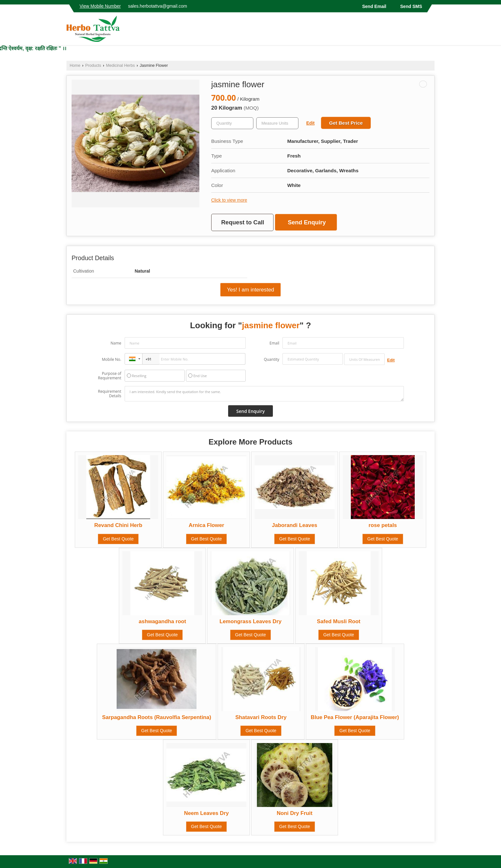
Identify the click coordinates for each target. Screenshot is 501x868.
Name (116, 343)
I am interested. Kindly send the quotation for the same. (264, 394)
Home (75, 66)
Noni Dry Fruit (295, 813)
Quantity (272, 359)
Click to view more (229, 200)
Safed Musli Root (339, 621)
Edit (311, 123)
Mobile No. (112, 359)
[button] (100, 6)
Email (274, 343)
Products (93, 66)
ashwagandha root (162, 621)
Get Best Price (346, 123)
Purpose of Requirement (109, 376)
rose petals (383, 525)
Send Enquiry (307, 222)
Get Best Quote (118, 539)
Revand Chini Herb (118, 525)
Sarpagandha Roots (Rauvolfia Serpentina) (156, 717)
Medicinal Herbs (120, 66)
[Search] (431, 31)
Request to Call (243, 222)
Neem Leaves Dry (206, 813)
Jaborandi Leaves (295, 525)
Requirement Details (109, 394)
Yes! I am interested (250, 290)
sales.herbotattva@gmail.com (158, 6)
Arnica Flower (207, 525)
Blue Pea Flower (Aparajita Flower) (355, 717)
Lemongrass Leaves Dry (250, 621)
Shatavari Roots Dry (261, 717)
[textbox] (277, 123)
